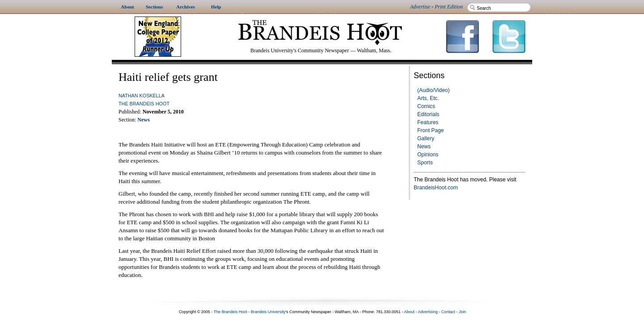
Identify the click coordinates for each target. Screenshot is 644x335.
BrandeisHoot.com (436, 188)
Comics (426, 106)
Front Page (430, 130)
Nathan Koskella (142, 96)
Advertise (420, 7)
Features (428, 122)
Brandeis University (268, 312)
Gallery (426, 138)
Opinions (428, 155)
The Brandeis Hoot (144, 104)
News (424, 147)
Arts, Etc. (428, 98)
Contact (448, 312)
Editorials (428, 114)
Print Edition (449, 7)
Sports (425, 163)
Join (463, 312)
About (409, 312)
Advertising (428, 312)
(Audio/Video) (434, 90)
